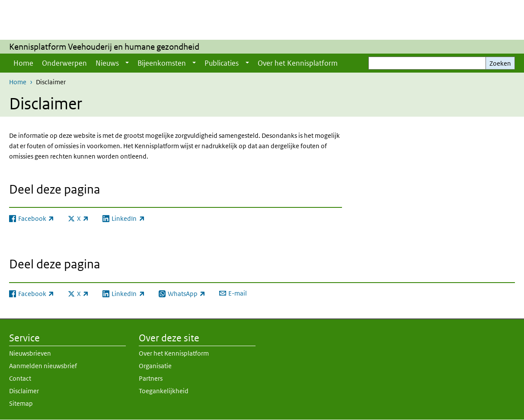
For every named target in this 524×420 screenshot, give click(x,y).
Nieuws (107, 63)
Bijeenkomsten (162, 63)
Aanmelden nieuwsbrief (43, 366)
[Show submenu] (127, 63)
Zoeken (500, 63)
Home (23, 63)
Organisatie (155, 366)
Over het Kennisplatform (298, 63)
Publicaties (222, 63)
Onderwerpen (64, 63)
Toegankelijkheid (164, 391)
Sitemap (21, 403)
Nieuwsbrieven (30, 353)
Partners (151, 378)
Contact (20, 378)
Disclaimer (24, 391)
